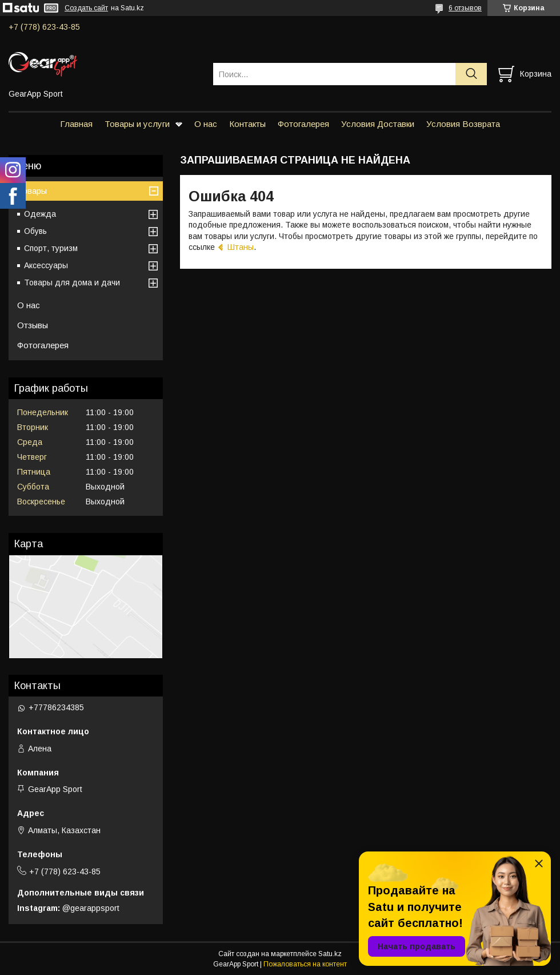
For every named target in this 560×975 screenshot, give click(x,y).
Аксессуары (46, 265)
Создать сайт (86, 8)
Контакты (247, 124)
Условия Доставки (378, 124)
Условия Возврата (463, 124)
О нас (206, 124)
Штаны (240, 247)
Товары (32, 191)
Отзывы (33, 325)
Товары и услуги (137, 124)
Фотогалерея (303, 124)
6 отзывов (465, 8)
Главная (76, 124)
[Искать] (471, 74)
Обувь (35, 231)
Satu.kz (330, 954)
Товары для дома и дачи (72, 282)
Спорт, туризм (51, 248)
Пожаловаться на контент (305, 964)
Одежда (40, 214)
